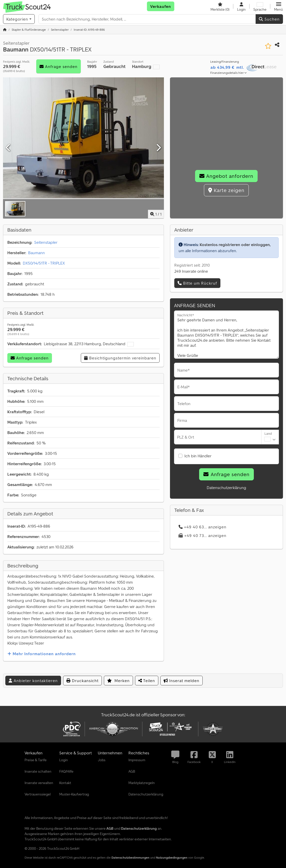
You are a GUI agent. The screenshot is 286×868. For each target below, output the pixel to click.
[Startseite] (5, 30)
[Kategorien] (19, 19)
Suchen (269, 19)
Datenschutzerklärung (226, 488)
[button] (279, 6)
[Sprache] (260, 6)
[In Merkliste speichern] (268, 46)
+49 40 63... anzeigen (203, 527)
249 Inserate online (191, 271)
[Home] (29, 30)
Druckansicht (82, 681)
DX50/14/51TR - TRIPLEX (44, 263)
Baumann (36, 253)
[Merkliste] (220, 6)
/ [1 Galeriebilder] (156, 214)
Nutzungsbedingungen (172, 857)
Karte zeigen (226, 190)
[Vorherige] (8, 148)
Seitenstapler (46, 242)
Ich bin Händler (198, 456)
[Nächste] (158, 148)
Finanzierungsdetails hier (228, 73)
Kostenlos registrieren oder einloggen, (235, 245)
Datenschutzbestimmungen (130, 857)
